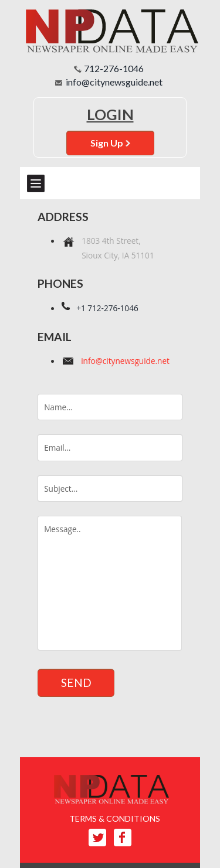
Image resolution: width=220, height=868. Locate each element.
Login (110, 114)
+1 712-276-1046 (107, 308)
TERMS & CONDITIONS (115, 818)
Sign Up (110, 143)
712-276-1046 (114, 68)
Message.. (110, 583)
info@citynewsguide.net (114, 82)
